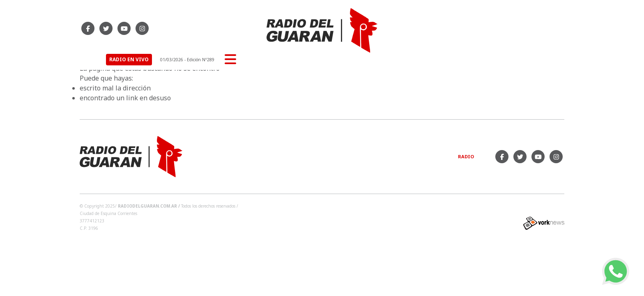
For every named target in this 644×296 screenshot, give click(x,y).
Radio (466, 156)
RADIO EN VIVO (457, 28)
